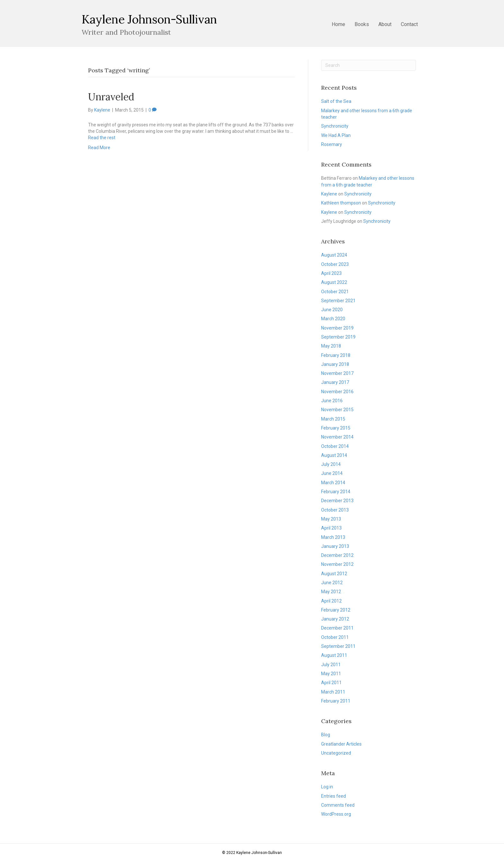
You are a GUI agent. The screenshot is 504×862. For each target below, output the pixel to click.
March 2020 (333, 319)
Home (338, 24)
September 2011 (338, 646)
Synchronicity (335, 126)
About (385, 24)
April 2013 (331, 528)
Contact (409, 24)
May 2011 (331, 674)
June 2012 (332, 583)
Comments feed (338, 805)
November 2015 (337, 410)
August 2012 (334, 574)
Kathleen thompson (341, 203)
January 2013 (335, 546)
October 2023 (335, 264)
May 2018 (331, 346)
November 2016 (337, 392)
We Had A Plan (336, 135)
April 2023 (331, 273)
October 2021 (335, 292)
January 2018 (335, 364)
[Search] (369, 65)
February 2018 (336, 355)
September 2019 (338, 337)
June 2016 (332, 401)
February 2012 (336, 610)
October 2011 (335, 637)
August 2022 (334, 282)
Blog (326, 735)
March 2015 (333, 419)
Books (362, 24)
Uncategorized (336, 753)
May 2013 (331, 519)
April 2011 (331, 683)
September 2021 (338, 301)
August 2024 (334, 255)
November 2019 (337, 328)
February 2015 (336, 428)
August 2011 (334, 655)
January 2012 (335, 619)
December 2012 (337, 555)
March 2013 (333, 537)
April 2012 (331, 601)
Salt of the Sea (336, 101)
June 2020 (332, 310)
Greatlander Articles (341, 744)
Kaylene (329, 194)
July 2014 (331, 464)
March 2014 (333, 483)
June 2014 (332, 473)
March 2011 (333, 692)
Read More (99, 148)
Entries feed (333, 796)
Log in (327, 787)
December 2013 (337, 501)
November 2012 (337, 564)
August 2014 (334, 455)
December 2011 (337, 628)
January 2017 (335, 382)
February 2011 (336, 701)
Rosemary (332, 144)
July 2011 (331, 665)
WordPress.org (336, 814)
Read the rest (102, 138)
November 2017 (337, 373)
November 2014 (337, 437)
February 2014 (336, 492)
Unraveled (111, 97)
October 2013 (335, 510)
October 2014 (335, 446)
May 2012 (331, 592)
